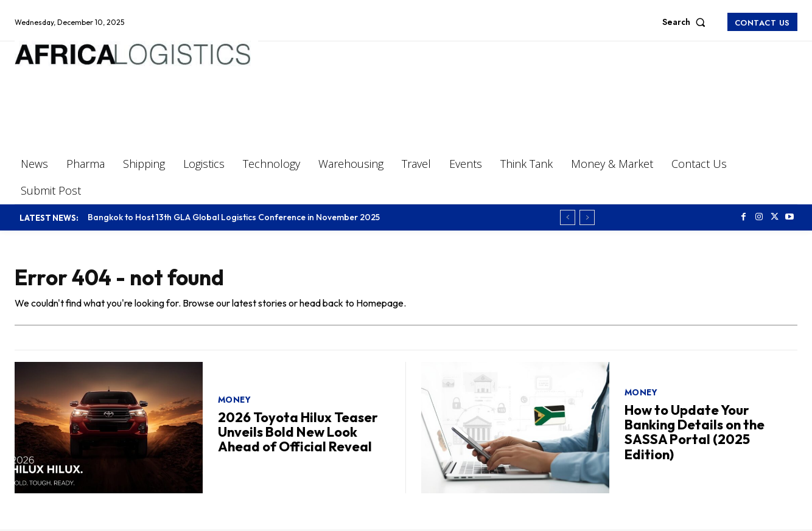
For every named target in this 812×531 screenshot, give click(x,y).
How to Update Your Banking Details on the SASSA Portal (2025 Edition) (695, 432)
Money (235, 400)
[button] (687, 22)
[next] (587, 217)
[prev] (568, 217)
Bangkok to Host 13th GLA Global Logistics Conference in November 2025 (234, 217)
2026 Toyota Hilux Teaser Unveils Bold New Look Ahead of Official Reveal (298, 432)
